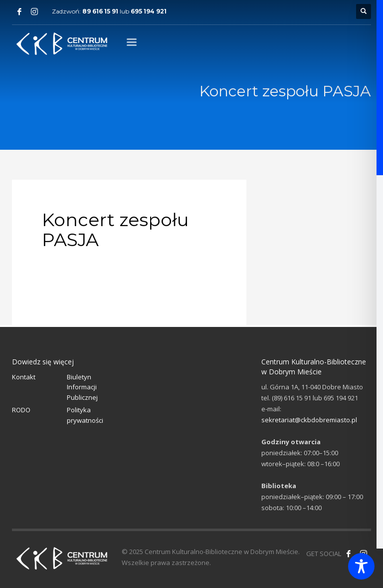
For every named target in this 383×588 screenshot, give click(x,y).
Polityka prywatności (85, 415)
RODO (21, 410)
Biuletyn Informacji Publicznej (82, 387)
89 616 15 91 (100, 11)
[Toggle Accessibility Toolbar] (361, 566)
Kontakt (24, 377)
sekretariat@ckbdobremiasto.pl (309, 420)
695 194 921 (149, 11)
